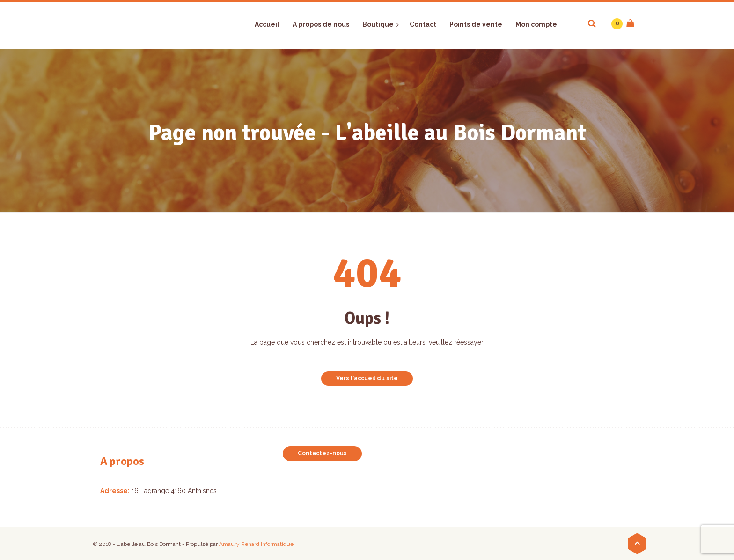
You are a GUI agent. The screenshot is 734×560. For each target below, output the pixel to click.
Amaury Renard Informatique (256, 544)
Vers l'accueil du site (367, 378)
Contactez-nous (322, 453)
